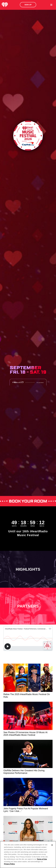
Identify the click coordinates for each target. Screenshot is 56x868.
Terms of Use (42, 859)
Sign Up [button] (28, 5)
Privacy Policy (9, 864)
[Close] (52, 845)
